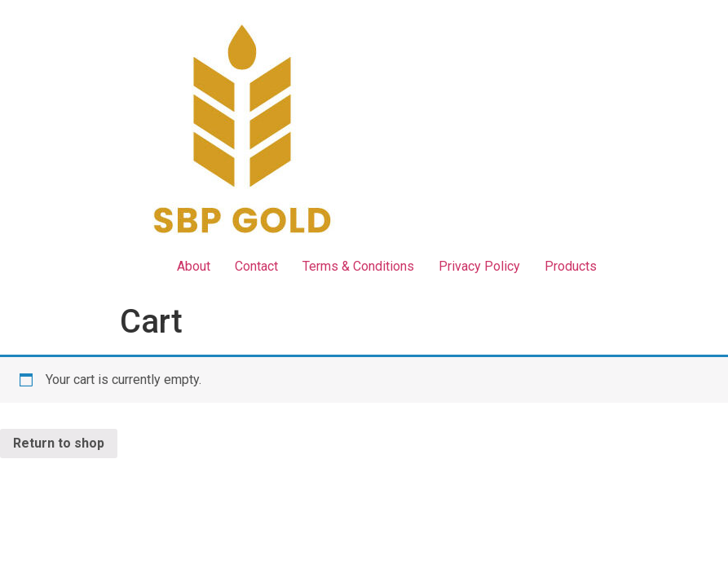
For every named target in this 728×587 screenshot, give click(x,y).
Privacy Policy (479, 266)
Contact (256, 266)
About (194, 266)
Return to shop (59, 443)
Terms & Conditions (358, 266)
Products (571, 266)
